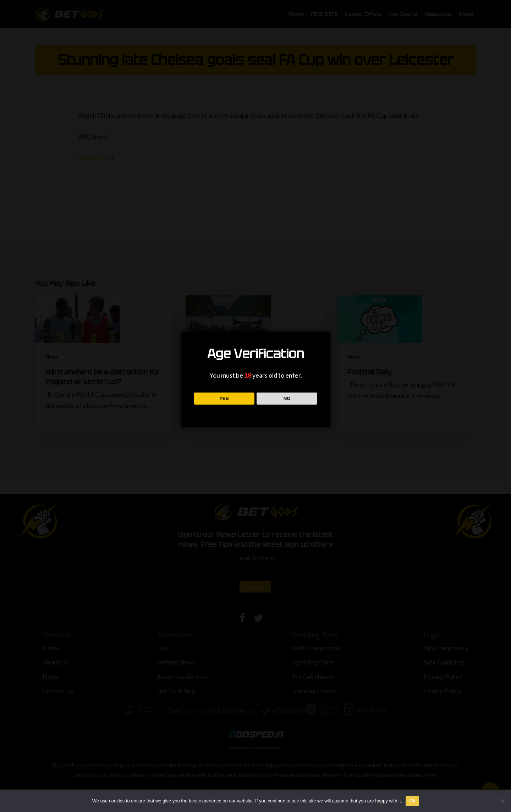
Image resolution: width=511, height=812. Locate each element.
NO (287, 398)
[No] (502, 801)
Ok (412, 801)
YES (224, 398)
